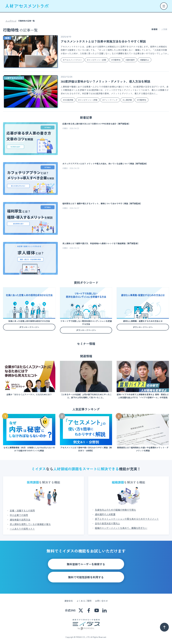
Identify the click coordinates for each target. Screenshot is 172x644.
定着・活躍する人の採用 (22, 510)
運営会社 (69, 601)
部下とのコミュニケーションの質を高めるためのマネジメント (127, 519)
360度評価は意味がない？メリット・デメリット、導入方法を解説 (105, 81)
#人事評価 (127, 100)
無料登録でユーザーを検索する (86, 564)
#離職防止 (144, 60)
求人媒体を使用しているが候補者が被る (30, 524)
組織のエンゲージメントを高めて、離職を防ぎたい (121, 528)
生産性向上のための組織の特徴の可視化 (115, 510)
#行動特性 (116, 60)
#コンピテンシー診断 (97, 60)
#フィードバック (110, 100)
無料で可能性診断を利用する (86, 577)
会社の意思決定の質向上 (107, 523)
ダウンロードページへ (29, 327)
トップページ (11, 21)
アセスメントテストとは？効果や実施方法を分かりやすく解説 (103, 41)
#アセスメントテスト (72, 60)
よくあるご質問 (84, 601)
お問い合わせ (101, 601)
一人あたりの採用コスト (22, 529)
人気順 (164, 29)
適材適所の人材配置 (105, 514)
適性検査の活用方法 (20, 520)
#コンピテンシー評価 (88, 100)
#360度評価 (68, 100)
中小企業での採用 (19, 515)
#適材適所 (130, 60)
